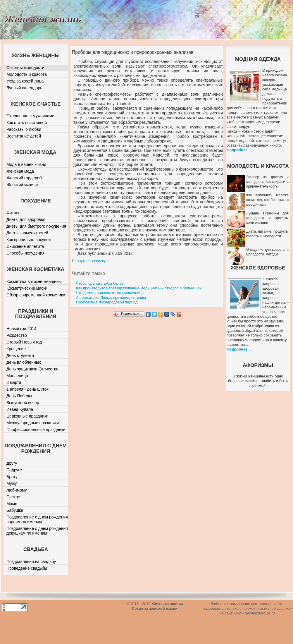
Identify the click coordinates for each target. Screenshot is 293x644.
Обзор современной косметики (36, 295)
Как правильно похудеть (29, 240)
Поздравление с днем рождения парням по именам (37, 519)
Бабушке (15, 510)
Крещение (16, 349)
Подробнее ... (239, 150)
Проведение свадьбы (27, 568)
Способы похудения (25, 253)
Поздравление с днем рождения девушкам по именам (37, 531)
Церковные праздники (27, 416)
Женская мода (20, 171)
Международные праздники (33, 423)
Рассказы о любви (24, 129)
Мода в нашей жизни (26, 164)
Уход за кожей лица (25, 81)
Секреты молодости (25, 68)
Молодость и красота (27, 74)
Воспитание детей (24, 136)
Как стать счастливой (27, 123)
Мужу (12, 483)
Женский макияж (22, 185)
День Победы (19, 396)
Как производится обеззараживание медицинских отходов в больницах (139, 288)
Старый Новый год (24, 342)
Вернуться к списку (89, 261)
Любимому (17, 490)
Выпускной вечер (23, 403)
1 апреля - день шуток (27, 389)
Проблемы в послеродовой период (107, 302)
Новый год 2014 (21, 329)
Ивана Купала (20, 409)
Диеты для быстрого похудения (36, 226)
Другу (12, 463)
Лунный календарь (24, 88)
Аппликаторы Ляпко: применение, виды (111, 297)
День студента (20, 356)
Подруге (14, 470)
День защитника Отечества (32, 369)
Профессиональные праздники (36, 430)
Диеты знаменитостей (27, 233)
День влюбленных (24, 362)
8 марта (14, 382)
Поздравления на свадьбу (31, 561)
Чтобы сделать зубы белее (100, 283)
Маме (12, 504)
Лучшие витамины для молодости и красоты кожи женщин (267, 218)
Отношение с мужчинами (30, 116)
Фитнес (13, 213)
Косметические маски (27, 288)
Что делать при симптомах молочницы (110, 293)
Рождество (17, 335)
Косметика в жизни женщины (34, 281)
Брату (12, 477)
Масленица (17, 376)
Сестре (13, 497)
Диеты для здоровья (26, 219)
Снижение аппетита (25, 246)
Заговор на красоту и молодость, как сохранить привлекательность (267, 182)
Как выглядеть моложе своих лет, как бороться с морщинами (267, 200)
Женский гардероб (24, 178)
